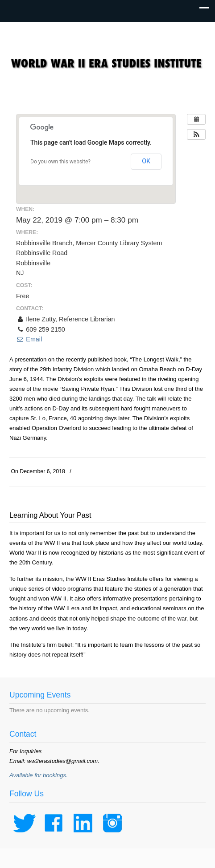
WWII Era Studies (107, 58)
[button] (196, 134)
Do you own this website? (60, 162)
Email (29, 339)
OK (146, 161)
